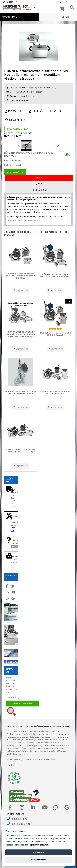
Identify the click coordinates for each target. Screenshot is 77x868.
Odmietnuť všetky (38, 860)
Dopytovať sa (15, 172)
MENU (68, 17)
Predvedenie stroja (18, 129)
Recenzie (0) (16, 120)
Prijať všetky (38, 853)
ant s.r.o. (13, 765)
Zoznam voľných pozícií (23, 704)
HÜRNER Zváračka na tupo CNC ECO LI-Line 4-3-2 (55, 392)
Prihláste (14, 88)
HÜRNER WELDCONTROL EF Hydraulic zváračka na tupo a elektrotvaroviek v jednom (21, 334)
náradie (55, 734)
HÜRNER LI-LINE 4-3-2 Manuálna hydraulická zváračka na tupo (21, 451)
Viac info (13, 529)
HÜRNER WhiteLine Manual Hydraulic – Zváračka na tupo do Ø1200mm (21, 276)
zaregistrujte (33, 88)
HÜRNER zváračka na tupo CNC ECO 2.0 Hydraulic (56, 334)
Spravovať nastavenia (40, 845)
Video (56, 111)
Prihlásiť (71, 2)
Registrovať (62, 2)
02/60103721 (13, 136)
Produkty (9, 17)
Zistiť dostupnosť (13, 165)
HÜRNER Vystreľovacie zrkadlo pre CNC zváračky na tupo (21, 392)
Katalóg (37, 111)
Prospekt (14, 111)
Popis (39, 178)
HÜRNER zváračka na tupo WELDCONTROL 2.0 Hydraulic (55, 276)
